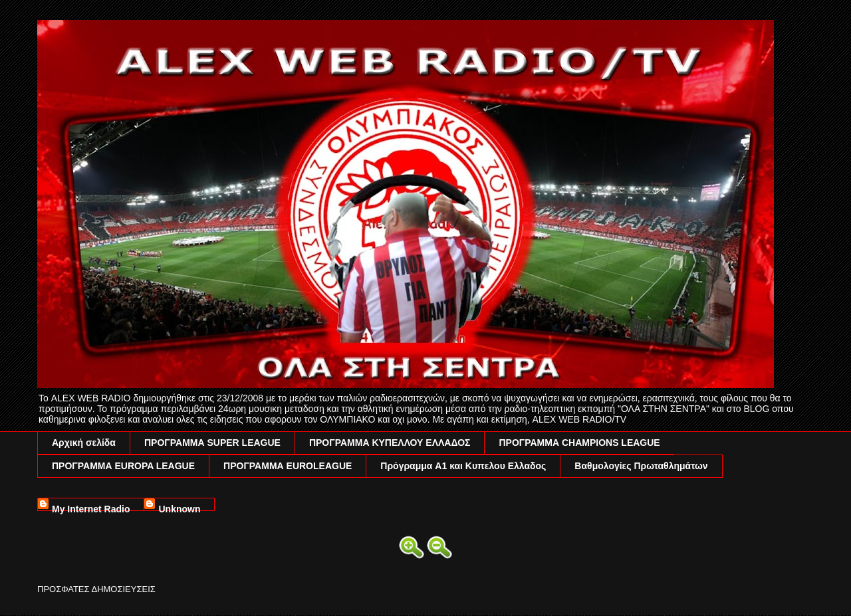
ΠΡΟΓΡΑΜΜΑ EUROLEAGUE (288, 466)
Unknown (179, 507)
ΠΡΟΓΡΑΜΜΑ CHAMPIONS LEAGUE (579, 443)
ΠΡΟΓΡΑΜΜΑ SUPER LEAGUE (212, 443)
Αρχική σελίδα (84, 443)
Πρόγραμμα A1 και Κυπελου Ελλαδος (463, 466)
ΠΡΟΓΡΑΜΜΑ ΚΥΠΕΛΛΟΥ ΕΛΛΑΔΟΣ (390, 443)
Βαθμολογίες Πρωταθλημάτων (641, 466)
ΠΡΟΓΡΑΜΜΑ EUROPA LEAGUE (123, 466)
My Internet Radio (91, 507)
